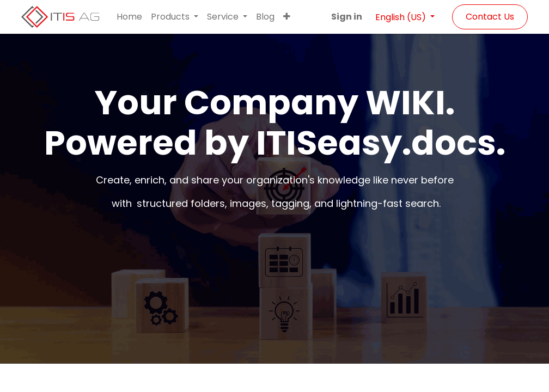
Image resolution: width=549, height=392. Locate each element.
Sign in (347, 17)
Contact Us (490, 17)
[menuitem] (129, 17)
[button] (287, 17)
